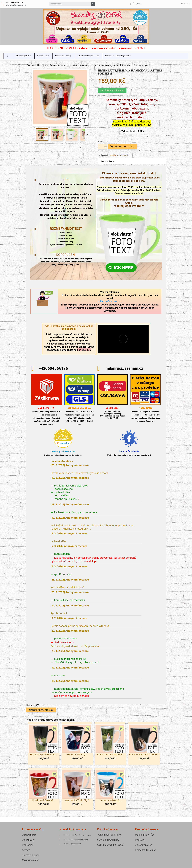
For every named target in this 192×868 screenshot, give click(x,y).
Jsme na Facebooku (129, 451)
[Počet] (101, 147)
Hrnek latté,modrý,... (111, 800)
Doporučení (66, 255)
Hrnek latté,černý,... (77, 754)
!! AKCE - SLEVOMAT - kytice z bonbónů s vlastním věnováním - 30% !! (96, 48)
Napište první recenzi (119, 155)
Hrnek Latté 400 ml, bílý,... (111, 754)
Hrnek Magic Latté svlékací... (144, 754)
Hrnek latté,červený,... (44, 800)
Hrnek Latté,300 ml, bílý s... (77, 800)
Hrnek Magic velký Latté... (44, 754)
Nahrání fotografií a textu (112, 90)
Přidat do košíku (122, 147)
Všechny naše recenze (63, 451)
